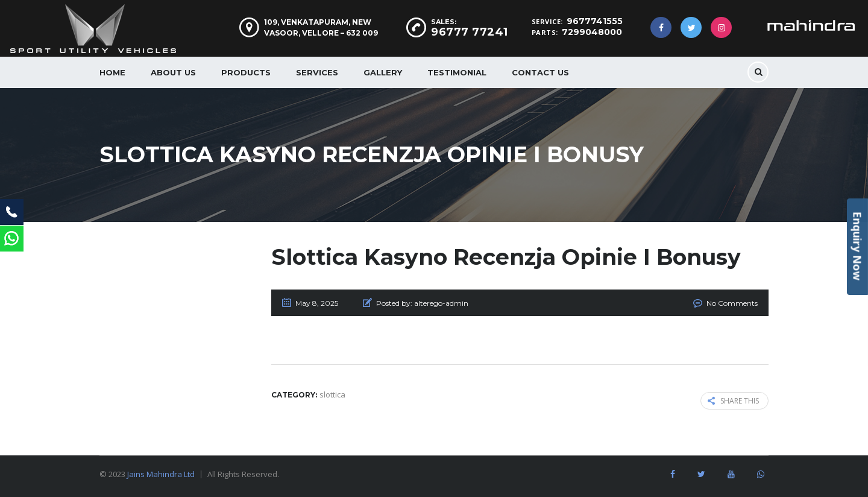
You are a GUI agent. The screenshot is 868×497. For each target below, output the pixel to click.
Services (317, 72)
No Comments (732, 303)
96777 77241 (470, 32)
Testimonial (457, 72)
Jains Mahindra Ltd (161, 474)
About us (173, 72)
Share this (733, 401)
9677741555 (595, 21)
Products (246, 72)
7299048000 (592, 32)
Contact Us (540, 72)
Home (112, 72)
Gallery (383, 72)
